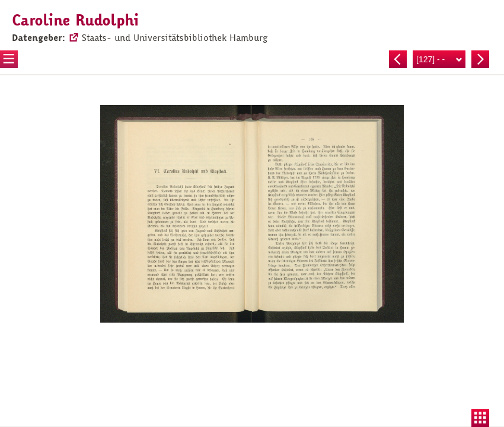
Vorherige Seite (398, 59)
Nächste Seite (480, 59)
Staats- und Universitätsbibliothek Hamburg (174, 38)
